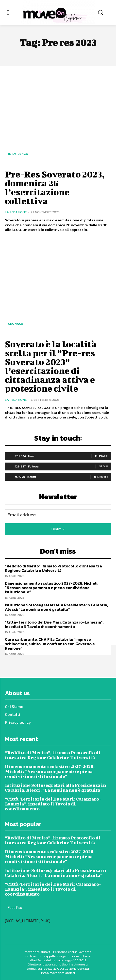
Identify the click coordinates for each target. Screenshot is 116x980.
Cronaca (16, 324)
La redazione (16, 212)
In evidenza (18, 154)
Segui (103, 466)
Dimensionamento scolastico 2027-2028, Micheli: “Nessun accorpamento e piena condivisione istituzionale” (52, 587)
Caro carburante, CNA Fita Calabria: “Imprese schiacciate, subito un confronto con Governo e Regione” (50, 644)
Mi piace (101, 456)
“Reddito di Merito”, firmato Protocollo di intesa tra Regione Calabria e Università (53, 568)
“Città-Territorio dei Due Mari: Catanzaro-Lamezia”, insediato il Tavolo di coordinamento (54, 624)
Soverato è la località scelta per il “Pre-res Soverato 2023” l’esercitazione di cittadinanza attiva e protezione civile (51, 366)
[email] (58, 515)
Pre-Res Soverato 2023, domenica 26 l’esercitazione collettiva (55, 187)
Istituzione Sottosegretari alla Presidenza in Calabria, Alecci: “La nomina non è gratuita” (57, 607)
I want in (58, 529)
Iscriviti (101, 477)
